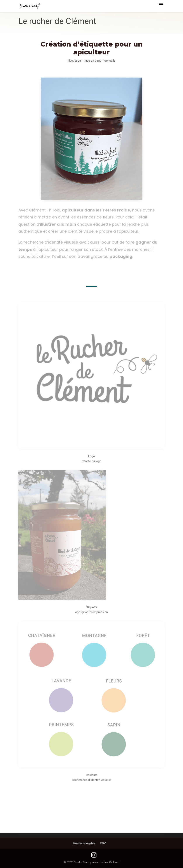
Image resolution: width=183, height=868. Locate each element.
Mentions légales (84, 843)
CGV (103, 843)
